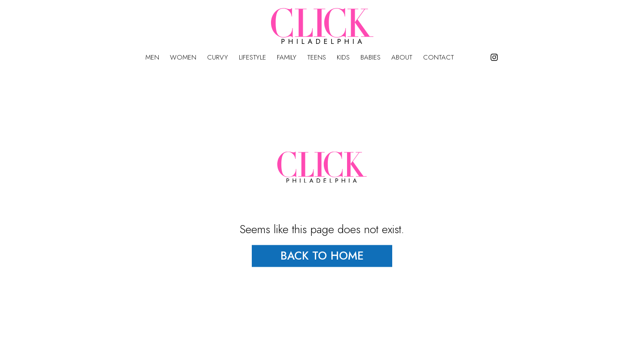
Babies (371, 57)
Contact (439, 57)
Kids (343, 57)
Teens (317, 57)
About (402, 57)
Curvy (218, 57)
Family (287, 57)
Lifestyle (252, 57)
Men (152, 57)
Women (183, 57)
